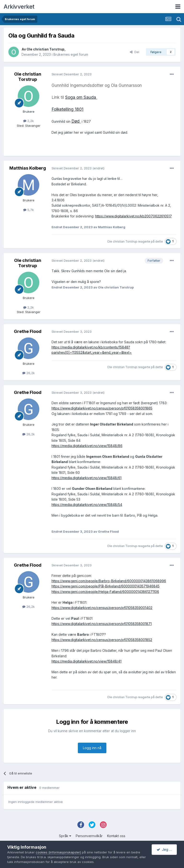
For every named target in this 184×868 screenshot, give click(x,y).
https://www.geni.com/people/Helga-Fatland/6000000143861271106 (105, 592)
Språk (65, 836)
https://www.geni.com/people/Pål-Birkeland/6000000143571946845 (106, 586)
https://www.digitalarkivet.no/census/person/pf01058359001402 (102, 608)
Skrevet (72, 74)
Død (76, 121)
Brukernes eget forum (71, 54)
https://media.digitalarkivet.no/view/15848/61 (86, 478)
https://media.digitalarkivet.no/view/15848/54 (87, 505)
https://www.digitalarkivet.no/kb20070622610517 (133, 216)
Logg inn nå (92, 748)
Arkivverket (19, 7)
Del (135, 52)
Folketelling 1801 (67, 109)
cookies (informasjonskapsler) (58, 852)
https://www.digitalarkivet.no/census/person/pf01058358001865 (102, 408)
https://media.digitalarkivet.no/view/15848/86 (87, 446)
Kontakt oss (116, 836)
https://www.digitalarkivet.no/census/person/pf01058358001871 (102, 624)
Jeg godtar (167, 849)
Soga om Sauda (81, 97)
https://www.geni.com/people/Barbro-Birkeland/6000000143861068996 (109, 581)
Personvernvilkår (89, 836)
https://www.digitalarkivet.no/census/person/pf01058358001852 (102, 640)
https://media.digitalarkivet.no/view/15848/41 (86, 661)
